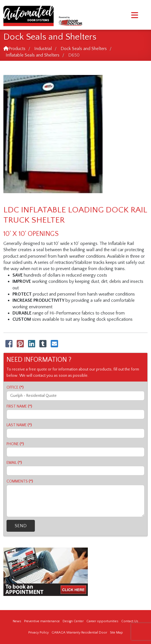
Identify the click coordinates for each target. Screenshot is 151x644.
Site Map (116, 633)
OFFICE (15, 387)
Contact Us (130, 621)
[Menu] (135, 16)
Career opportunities (102, 621)
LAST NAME (19, 425)
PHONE (15, 444)
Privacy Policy (39, 633)
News (17, 621)
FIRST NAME (19, 406)
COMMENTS (20, 481)
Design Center (73, 621)
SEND (21, 526)
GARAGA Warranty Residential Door (79, 633)
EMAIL (14, 463)
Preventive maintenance (42, 621)
